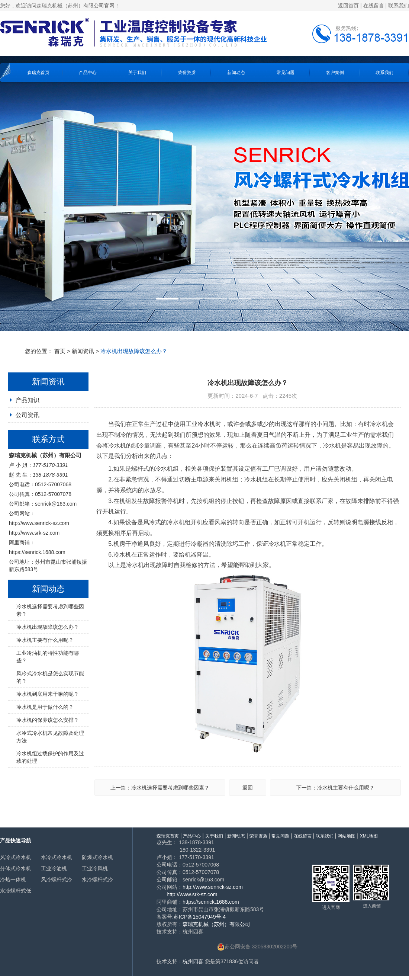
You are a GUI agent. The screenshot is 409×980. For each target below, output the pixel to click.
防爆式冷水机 (97, 857)
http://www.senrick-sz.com (39, 523)
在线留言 (374, 6)
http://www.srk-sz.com (34, 533)
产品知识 (28, 400)
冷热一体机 (13, 880)
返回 (248, 788)
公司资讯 (28, 415)
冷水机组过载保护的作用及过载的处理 (50, 757)
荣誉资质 (187, 73)
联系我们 (399, 6)
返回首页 (348, 6)
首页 (60, 351)
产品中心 (88, 73)
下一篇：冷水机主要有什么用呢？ (335, 788)
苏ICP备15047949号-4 (200, 917)
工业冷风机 (95, 868)
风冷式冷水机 (16, 857)
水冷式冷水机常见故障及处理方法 (50, 737)
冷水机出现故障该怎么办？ (48, 627)
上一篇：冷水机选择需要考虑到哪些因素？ (160, 788)
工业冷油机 (54, 868)
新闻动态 (236, 73)
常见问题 (286, 73)
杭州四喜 (193, 961)
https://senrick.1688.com (37, 552)
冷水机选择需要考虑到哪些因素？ (50, 610)
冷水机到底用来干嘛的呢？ (48, 694)
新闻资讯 (83, 351)
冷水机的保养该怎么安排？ (48, 720)
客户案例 (335, 73)
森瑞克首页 (38, 73)
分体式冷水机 (16, 868)
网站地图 (347, 836)
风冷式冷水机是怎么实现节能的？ (50, 677)
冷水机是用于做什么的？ (45, 707)
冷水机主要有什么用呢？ (45, 640)
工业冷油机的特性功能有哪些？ (48, 657)
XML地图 (369, 836)
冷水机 (206, 424)
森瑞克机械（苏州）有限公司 (216, 924)
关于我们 (137, 73)
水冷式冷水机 (57, 857)
